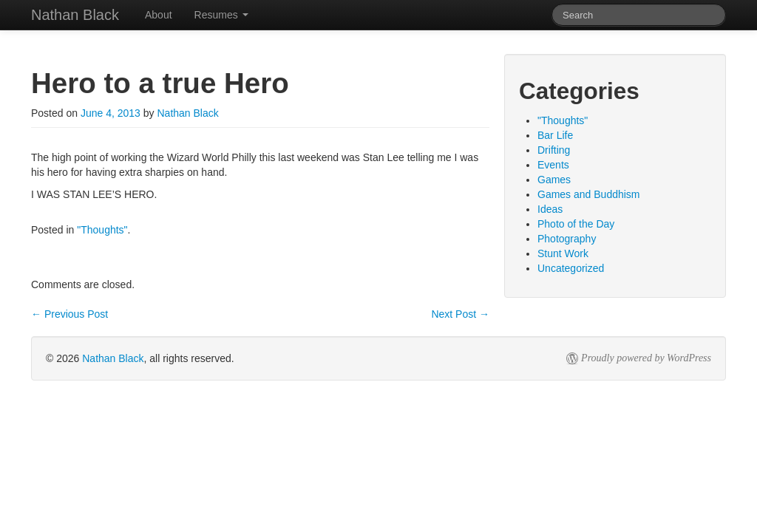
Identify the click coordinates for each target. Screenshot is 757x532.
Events (553, 165)
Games (554, 180)
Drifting (554, 150)
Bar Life (555, 135)
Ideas (550, 209)
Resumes (221, 15)
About (159, 15)
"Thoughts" (102, 230)
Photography (567, 239)
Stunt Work (563, 253)
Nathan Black (187, 113)
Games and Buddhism (589, 194)
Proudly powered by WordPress (646, 358)
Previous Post (69, 314)
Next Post (460, 314)
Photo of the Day (576, 224)
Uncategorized (571, 268)
